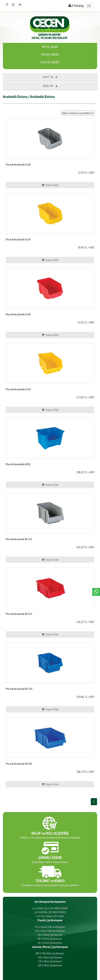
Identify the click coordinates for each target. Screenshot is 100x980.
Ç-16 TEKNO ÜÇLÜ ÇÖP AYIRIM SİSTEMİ (50, 908)
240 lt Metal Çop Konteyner (50, 958)
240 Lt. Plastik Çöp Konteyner (50, 935)
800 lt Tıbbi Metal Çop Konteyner (50, 953)
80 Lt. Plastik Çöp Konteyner (50, 939)
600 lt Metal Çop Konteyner (50, 965)
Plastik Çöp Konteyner (50, 920)
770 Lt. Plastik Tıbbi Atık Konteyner (50, 927)
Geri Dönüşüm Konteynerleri (50, 902)
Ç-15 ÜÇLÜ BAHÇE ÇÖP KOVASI (50, 916)
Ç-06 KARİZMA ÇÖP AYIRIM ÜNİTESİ (50, 912)
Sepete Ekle (50, 185)
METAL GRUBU (50, 47)
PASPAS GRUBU (50, 54)
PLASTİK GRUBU (50, 62)
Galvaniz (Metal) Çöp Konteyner (50, 947)
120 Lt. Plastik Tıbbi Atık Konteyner (50, 931)
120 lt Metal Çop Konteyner (50, 961)
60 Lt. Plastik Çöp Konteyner (50, 943)
